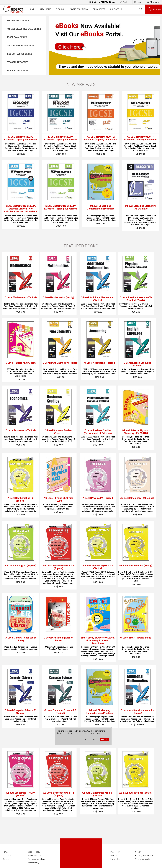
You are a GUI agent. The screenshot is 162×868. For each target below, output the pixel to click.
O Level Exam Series (18, 20)
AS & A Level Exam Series (21, 46)
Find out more (91, 740)
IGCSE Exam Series (17, 37)
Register (126, 2)
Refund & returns (34, 855)
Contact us (7, 855)
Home (5, 852)
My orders (115, 855)
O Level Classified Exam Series (24, 29)
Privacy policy (33, 863)
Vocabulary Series (18, 62)
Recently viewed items (144, 855)
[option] (104, 45)
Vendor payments (143, 859)
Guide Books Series (18, 71)
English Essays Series (20, 54)
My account (115, 852)
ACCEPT (104, 740)
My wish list (115, 859)
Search (138, 852)
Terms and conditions (36, 859)
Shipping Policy (34, 852)
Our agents (7, 859)
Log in (140, 2)
